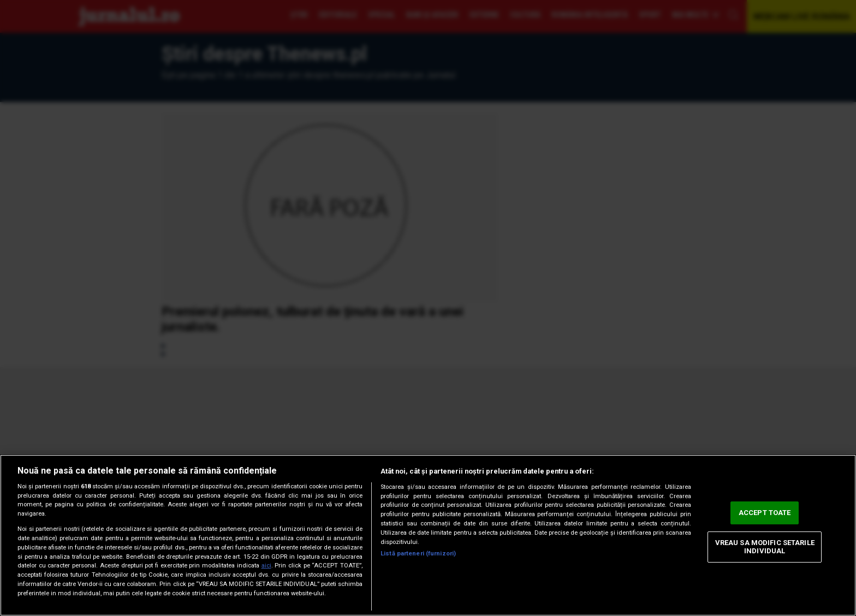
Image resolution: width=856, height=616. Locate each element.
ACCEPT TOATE (765, 513)
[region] (428, 535)
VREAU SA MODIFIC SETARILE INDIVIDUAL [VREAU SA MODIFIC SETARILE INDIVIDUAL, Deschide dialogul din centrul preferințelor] (765, 547)
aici (266, 566)
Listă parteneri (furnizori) (418, 554)
